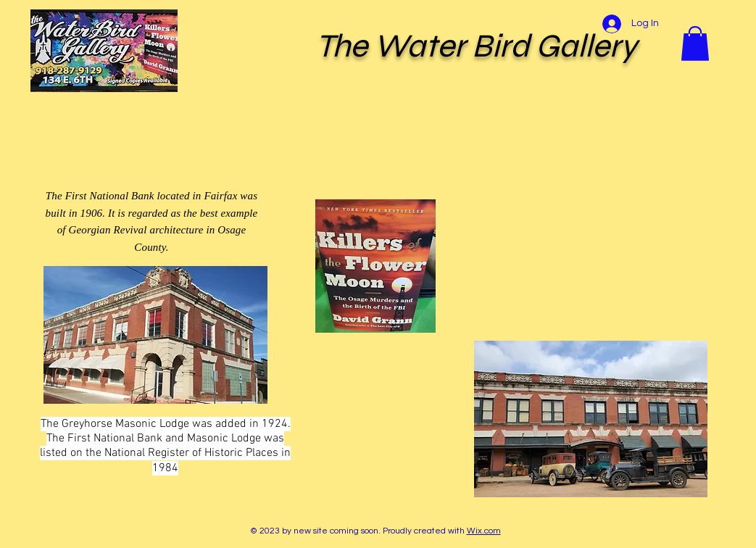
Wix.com (484, 531)
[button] (695, 43)
